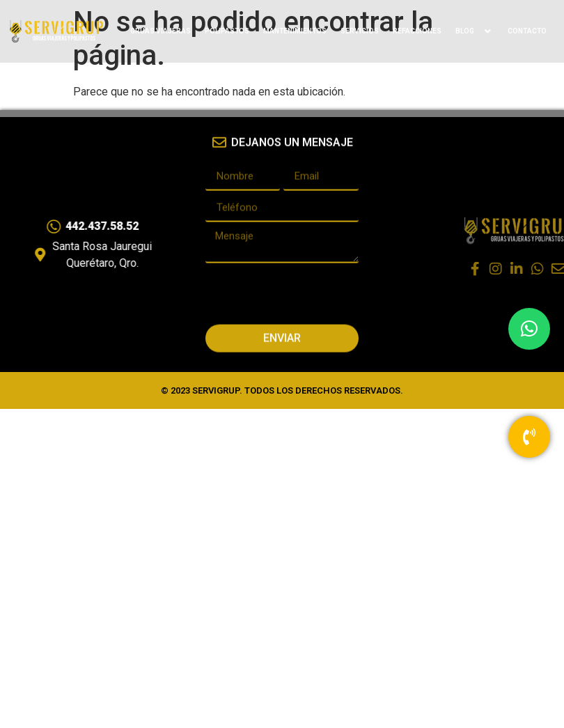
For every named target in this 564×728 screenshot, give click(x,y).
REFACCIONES (417, 31)
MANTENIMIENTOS (295, 31)
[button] (529, 329)
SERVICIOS (360, 31)
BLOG (475, 31)
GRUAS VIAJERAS (160, 31)
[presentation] (311, 286)
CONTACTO (527, 31)
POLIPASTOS (227, 31)
